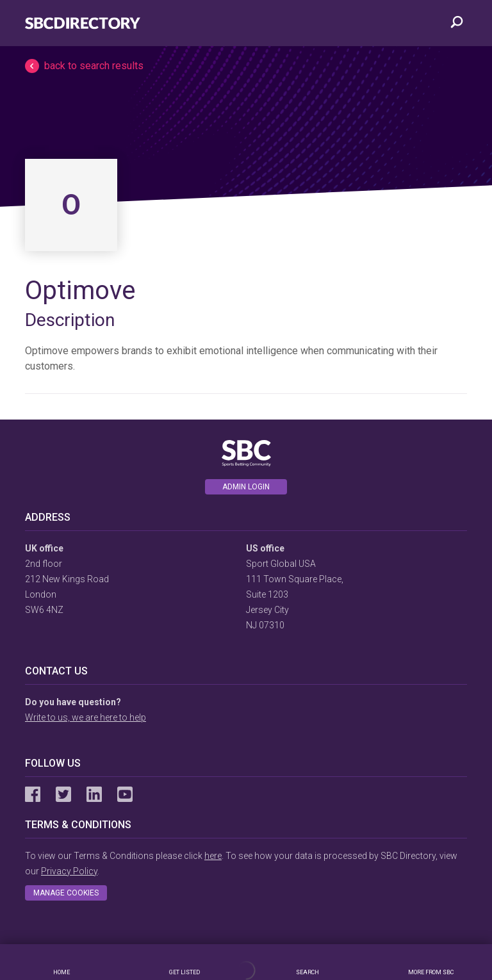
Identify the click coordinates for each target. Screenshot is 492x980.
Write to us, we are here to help (86, 717)
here (213, 856)
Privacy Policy (69, 871)
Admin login (246, 487)
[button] (246, 66)
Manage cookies (66, 893)
